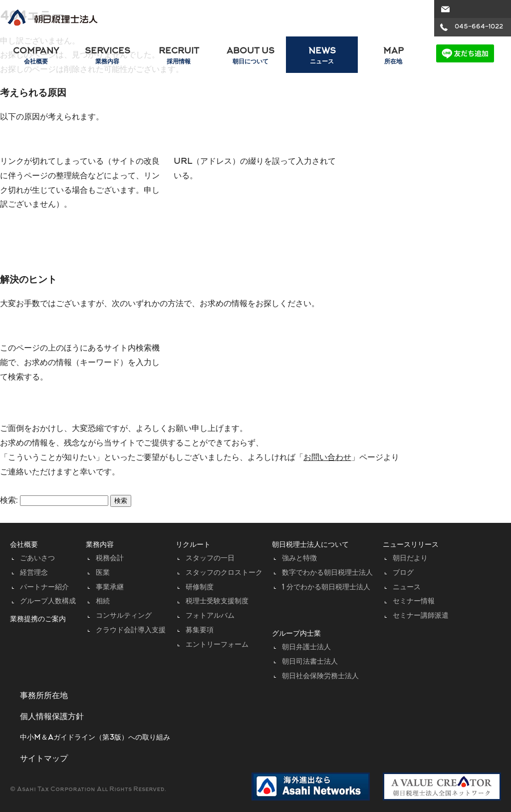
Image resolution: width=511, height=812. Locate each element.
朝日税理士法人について (310, 545)
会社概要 (24, 545)
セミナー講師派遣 (421, 616)
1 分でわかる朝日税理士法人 (326, 588)
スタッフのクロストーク (224, 573)
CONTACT (472, 9)
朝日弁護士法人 (306, 647)
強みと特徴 (299, 559)
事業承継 (110, 588)
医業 (103, 573)
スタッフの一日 (210, 559)
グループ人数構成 (48, 602)
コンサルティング (124, 616)
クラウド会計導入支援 (131, 630)
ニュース (407, 588)
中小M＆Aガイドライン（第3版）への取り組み (95, 738)
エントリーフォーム (217, 645)
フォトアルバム (210, 616)
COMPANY (36, 56)
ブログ (403, 573)
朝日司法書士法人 (310, 662)
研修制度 (200, 588)
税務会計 (110, 559)
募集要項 (200, 630)
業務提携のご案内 (38, 619)
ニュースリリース (411, 545)
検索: (9, 501)
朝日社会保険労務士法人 (320, 676)
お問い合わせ (327, 458)
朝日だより (410, 559)
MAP (393, 56)
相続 (103, 602)
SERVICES (107, 56)
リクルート (193, 545)
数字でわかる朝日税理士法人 (327, 573)
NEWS (322, 56)
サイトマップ (44, 759)
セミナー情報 (414, 602)
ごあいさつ (37, 559)
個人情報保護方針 (52, 717)
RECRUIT (179, 56)
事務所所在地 (44, 696)
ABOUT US (250, 56)
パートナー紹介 (44, 588)
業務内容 (100, 545)
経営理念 (34, 573)
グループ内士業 (296, 634)
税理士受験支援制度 (217, 602)
